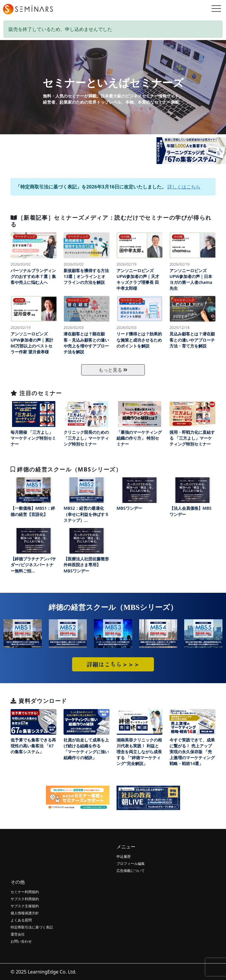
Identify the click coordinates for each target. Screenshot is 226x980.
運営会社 (18, 934)
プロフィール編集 (131, 864)
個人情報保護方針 (25, 913)
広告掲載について (131, 871)
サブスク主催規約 (25, 906)
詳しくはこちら (184, 187)
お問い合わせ (21, 941)
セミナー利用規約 (25, 892)
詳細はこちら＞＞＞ (113, 664)
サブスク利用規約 (25, 899)
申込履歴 (124, 856)
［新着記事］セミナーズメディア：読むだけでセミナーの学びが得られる (111, 221)
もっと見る (113, 370)
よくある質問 (21, 920)
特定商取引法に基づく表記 (32, 927)
